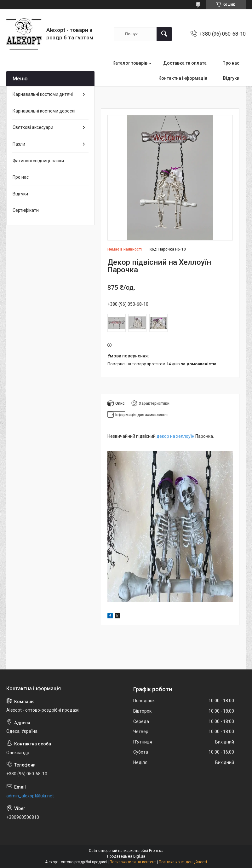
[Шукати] (164, 34)
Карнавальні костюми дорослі (44, 111)
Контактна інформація (183, 78)
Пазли (19, 144)
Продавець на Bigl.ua (126, 856)
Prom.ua (156, 851)
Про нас (231, 63)
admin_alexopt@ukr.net (30, 796)
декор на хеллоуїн (175, 436)
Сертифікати (26, 210)
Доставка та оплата (185, 63)
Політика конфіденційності (183, 862)
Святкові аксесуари (33, 127)
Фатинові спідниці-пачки (38, 161)
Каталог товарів (130, 63)
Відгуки (231, 78)
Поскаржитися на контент (133, 862)
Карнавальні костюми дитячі (43, 94)
